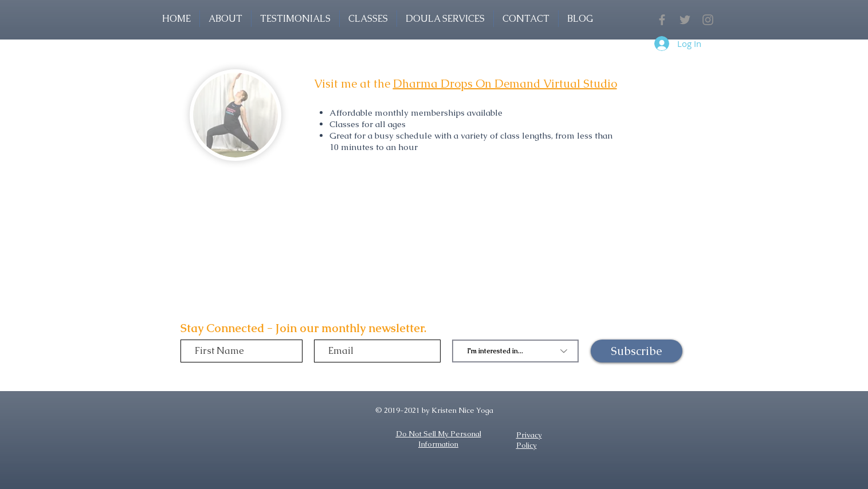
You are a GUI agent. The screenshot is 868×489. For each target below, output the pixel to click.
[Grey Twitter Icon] (685, 20)
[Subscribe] (637, 351)
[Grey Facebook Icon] (662, 20)
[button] (368, 19)
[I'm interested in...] (515, 351)
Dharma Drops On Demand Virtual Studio (505, 84)
